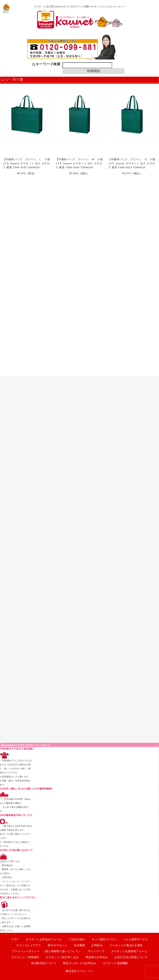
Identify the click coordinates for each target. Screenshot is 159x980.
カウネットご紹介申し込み (62, 957)
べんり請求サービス (136, 940)
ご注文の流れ (77, 940)
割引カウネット (58, 946)
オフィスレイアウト (29, 946)
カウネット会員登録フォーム (129, 952)
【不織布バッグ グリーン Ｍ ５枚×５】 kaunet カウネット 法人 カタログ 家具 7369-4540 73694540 (79, 164)
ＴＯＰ (15, 940)
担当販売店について (44, 963)
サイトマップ (96, 952)
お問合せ (97, 946)
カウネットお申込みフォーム (44, 940)
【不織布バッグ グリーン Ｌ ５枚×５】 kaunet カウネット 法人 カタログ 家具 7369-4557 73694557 (27, 164)
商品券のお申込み (97, 957)
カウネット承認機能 (115, 963)
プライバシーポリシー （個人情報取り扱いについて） (47, 952)
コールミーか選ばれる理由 (126, 946)
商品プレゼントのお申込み (79, 963)
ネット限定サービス (104, 940)
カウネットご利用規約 (25, 957)
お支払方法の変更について (131, 957)
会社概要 (79, 946)
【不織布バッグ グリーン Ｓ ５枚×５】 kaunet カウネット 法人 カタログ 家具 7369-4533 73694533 (132, 164)
